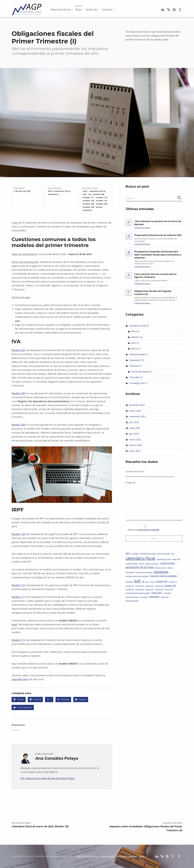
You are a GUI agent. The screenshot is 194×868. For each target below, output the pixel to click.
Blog (78, 9)
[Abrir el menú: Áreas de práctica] (72, 9)
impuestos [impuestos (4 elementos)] (161, 572)
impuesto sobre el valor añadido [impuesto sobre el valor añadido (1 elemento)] (137, 576)
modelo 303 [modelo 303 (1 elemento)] (130, 589)
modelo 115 (101, 197)
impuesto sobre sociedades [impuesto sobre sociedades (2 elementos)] (163, 576)
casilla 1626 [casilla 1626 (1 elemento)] (176, 559)
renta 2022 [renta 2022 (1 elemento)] (167, 593)
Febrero (135, 337)
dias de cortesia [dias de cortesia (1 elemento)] (160, 568)
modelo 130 (88, 200)
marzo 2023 (135, 411)
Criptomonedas (137, 354)
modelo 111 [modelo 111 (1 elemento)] (173, 582)
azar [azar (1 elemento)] (173, 554)
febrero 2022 (136, 445)
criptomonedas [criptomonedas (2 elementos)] (168, 563)
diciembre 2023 (137, 405)
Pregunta (154, 484)
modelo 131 (101, 200)
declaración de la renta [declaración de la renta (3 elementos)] (140, 567)
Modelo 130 (18, 534)
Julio (133, 343)
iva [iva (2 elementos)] (143, 581)
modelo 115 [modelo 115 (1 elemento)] (130, 586)
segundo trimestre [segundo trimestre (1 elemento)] (132, 597)
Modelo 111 (18, 597)
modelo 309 (101, 204)
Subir (142, 856)
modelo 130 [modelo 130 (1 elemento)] (140, 586)
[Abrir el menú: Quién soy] (99, 9)
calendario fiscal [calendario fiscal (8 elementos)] (140, 558)
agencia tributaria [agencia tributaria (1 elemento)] (164, 554)
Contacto (107, 9)
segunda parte (20, 679)
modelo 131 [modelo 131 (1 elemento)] (149, 586)
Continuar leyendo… (143, 228)
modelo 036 (98, 194)
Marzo (134, 349)
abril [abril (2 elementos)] (128, 553)
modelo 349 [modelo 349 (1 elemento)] (159, 589)
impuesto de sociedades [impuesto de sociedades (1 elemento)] (144, 572)
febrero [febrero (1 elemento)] (170, 568)
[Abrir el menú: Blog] (82, 9)
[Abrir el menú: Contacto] (114, 9)
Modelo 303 (18, 350)
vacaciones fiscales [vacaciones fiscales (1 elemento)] (132, 601)
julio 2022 (134, 422)
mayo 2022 (135, 428)
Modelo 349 (18, 393)
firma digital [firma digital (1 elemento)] (130, 572)
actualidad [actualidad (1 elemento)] (135, 554)
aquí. (18, 321)
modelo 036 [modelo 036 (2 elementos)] (162, 581)
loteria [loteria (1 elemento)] (152, 582)
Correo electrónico (150, 473)
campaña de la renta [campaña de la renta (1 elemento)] (164, 559)
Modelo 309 (18, 425)
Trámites (134, 366)
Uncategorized (136, 383)
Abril (50, 191)
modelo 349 (88, 207)
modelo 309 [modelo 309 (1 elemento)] (140, 589)
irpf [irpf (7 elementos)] (137, 581)
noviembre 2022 (137, 416)
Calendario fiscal (62, 191)
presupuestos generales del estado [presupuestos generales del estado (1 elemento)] (138, 593)
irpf (84, 194)
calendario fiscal (97, 191)
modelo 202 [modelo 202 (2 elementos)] (170, 586)
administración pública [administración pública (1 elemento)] (148, 554)
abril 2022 (134, 434)
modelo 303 (88, 204)
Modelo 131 (18, 585)
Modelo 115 (18, 640)
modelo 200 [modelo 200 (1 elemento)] (159, 586)
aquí (14, 624)
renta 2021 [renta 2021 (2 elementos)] (157, 593)
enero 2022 (135, 451)
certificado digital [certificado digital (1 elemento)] (132, 563)
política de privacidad (148, 530)
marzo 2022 (135, 440)
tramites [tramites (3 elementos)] (154, 597)
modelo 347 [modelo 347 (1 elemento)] (149, 589)
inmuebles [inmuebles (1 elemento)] (129, 582)
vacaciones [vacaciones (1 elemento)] (165, 597)
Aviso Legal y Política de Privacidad (119, 856)
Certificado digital (140, 372)
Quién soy (91, 9)
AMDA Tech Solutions (88, 856)
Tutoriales (134, 377)
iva (90, 194)
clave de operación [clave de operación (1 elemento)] (152, 563)
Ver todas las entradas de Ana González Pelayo (48, 778)
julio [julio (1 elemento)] (147, 582)
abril (85, 191)
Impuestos (53, 194)
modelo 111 (88, 197)
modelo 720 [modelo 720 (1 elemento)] (169, 589)
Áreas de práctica (61, 9)
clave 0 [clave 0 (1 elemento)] (141, 563)
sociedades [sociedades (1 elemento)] (144, 597)
